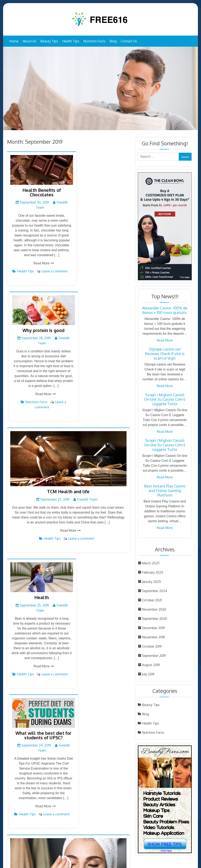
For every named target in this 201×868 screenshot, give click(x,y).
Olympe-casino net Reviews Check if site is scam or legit (165, 354)
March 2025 (151, 563)
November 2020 (154, 609)
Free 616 (91, 865)
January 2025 (151, 582)
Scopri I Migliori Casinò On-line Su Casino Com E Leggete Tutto (165, 399)
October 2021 (152, 600)
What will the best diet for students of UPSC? (99, 471)
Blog (113, 41)
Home (14, 41)
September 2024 (155, 591)
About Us (29, 41)
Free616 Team (87, 375)
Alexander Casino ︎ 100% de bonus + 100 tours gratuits (165, 310)
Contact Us (129, 41)
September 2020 (155, 619)
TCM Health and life (68, 367)
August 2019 (151, 665)
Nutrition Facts (94, 41)
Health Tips (71, 41)
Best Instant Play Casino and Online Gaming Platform (165, 491)
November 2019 (153, 637)
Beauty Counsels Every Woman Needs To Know (68, 650)
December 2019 (153, 628)
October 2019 (152, 646)
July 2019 (148, 674)
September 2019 (154, 656)
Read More (37, 269)
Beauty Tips (49, 41)
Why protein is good (99, 186)
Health (37, 469)
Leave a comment (81, 414)
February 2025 (153, 572)
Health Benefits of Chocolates (37, 188)
